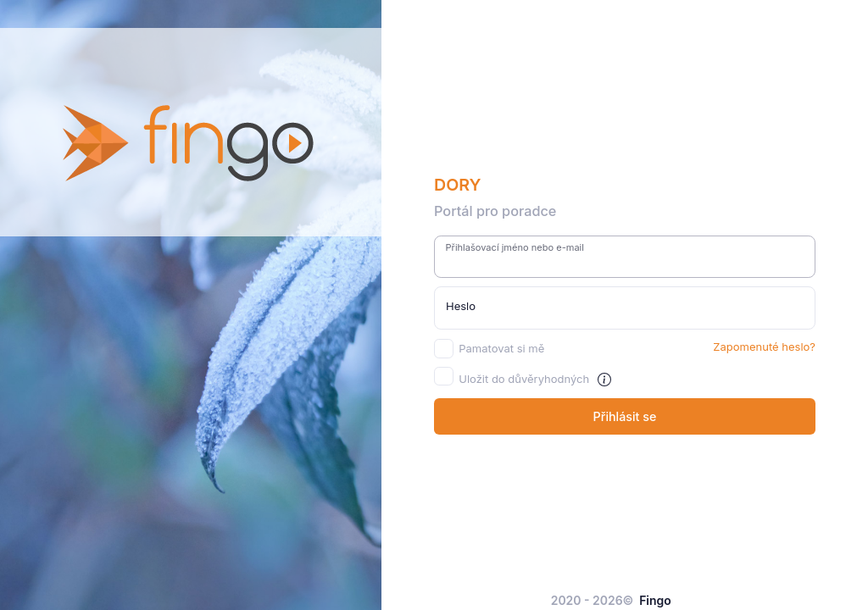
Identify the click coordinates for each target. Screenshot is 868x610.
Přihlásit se (625, 416)
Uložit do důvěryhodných (524, 379)
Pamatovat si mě (501, 348)
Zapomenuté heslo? (764, 347)
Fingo (655, 600)
